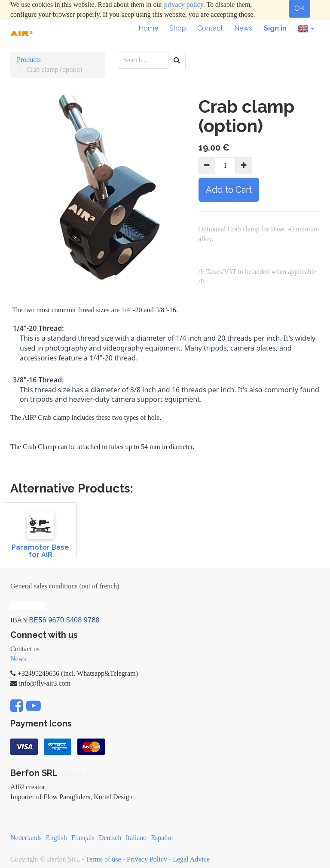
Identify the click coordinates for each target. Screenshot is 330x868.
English (57, 838)
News (18, 659)
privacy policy (184, 5)
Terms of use (103, 859)
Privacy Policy (147, 859)
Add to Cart (229, 190)
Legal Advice (191, 859)
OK (299, 8)
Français (83, 838)
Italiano (136, 838)
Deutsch (110, 838)
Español (162, 838)
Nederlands (26, 838)
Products (29, 60)
